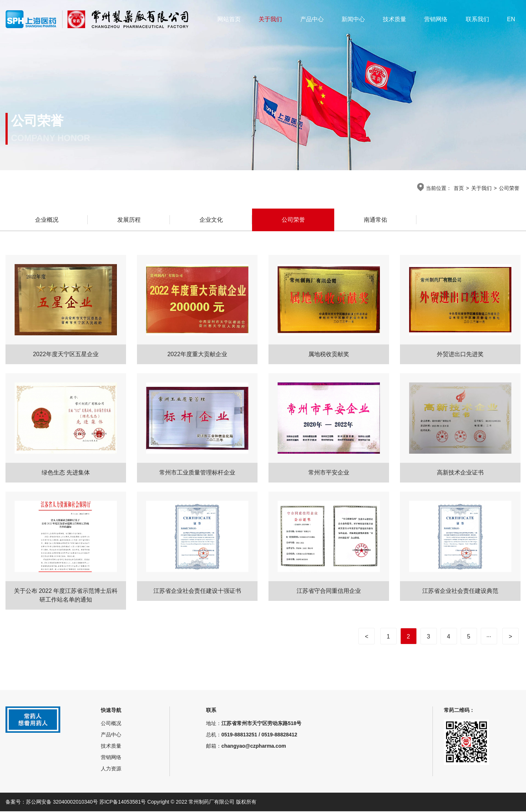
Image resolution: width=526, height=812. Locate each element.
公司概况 (111, 724)
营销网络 (436, 19)
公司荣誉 (509, 188)
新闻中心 (353, 19)
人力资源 (111, 769)
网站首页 (229, 19)
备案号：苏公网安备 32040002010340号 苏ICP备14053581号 (76, 803)
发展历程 (129, 220)
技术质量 (394, 19)
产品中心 (312, 19)
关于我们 (270, 19)
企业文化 (211, 220)
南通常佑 (376, 220)
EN (511, 19)
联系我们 (477, 19)
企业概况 (47, 220)
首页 (459, 188)
